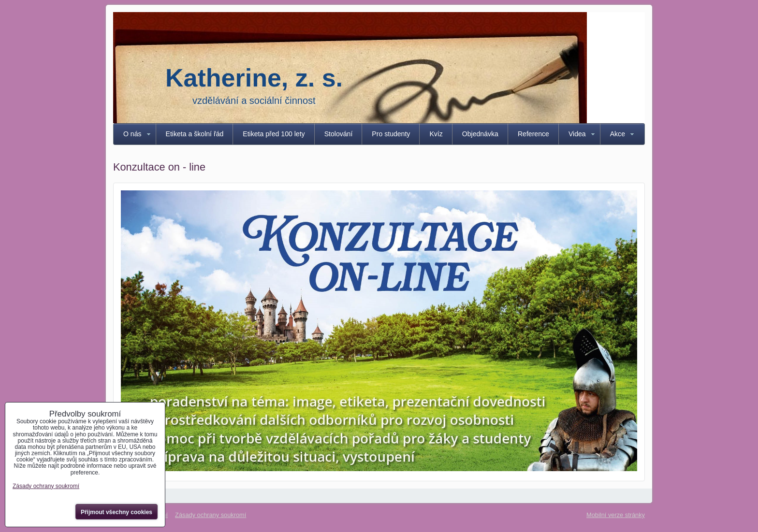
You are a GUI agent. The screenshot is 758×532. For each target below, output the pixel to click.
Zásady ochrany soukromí (211, 515)
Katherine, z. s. (254, 78)
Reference (533, 134)
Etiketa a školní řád (195, 134)
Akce (618, 134)
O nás (132, 134)
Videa (577, 134)
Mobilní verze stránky (616, 515)
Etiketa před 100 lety (274, 134)
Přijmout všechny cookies (117, 512)
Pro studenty (391, 134)
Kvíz (436, 134)
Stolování (339, 134)
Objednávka (480, 134)
